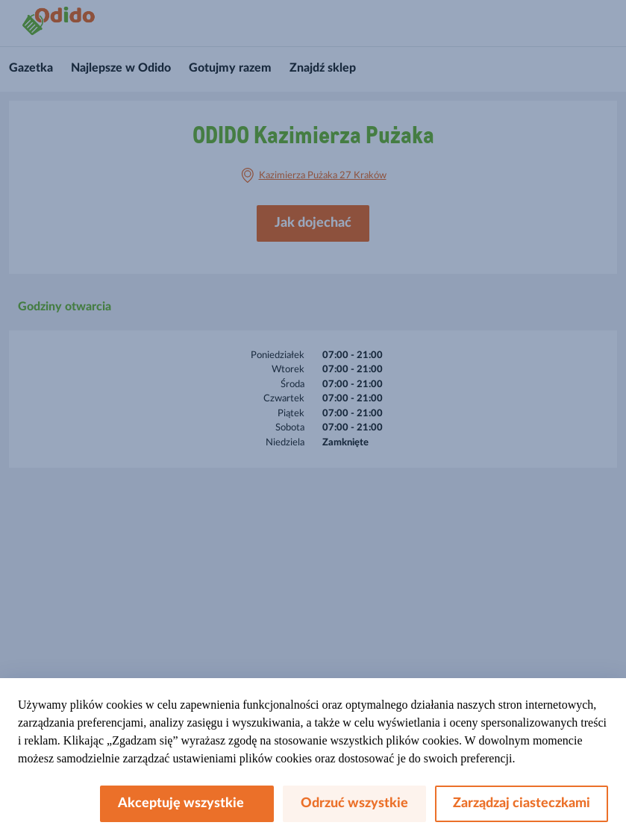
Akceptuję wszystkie (187, 803)
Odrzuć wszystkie (354, 803)
